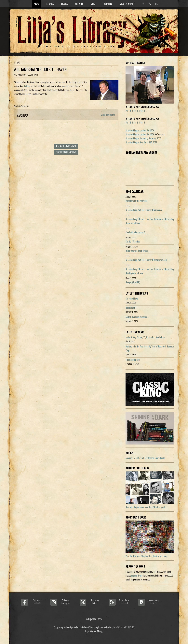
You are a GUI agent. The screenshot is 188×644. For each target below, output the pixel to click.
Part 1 (128, 111)
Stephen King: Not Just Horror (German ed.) (144, 210)
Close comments (108, 115)
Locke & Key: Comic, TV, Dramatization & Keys (145, 337)
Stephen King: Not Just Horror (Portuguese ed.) (146, 260)
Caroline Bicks (132, 299)
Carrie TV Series (133, 241)
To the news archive (66, 152)
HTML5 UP (130, 627)
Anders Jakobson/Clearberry (86, 627)
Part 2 (135, 111)
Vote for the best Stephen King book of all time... (147, 556)
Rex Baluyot (131, 308)
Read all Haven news (66, 146)
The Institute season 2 (135, 232)
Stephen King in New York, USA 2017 (141, 142)
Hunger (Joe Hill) (133, 282)
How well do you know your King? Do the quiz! (145, 507)
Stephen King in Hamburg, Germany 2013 (143, 138)
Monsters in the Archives (136, 201)
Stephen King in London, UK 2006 (140, 130)
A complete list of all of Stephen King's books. (146, 458)
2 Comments (23, 115)
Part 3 (142, 111)
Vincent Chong (96, 631)
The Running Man (133, 360)
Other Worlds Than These (137, 251)
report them (137, 576)
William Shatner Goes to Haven (40, 69)
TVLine (27, 86)
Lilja (90, 619)
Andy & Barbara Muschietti (137, 317)
